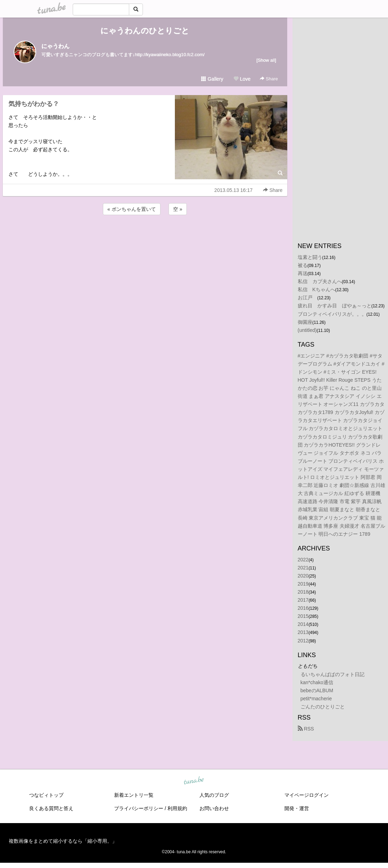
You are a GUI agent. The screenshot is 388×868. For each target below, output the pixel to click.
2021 (303, 568)
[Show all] (266, 60)
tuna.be (194, 781)
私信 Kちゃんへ (317, 289)
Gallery (212, 79)
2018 (303, 592)
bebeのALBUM (317, 690)
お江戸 (308, 298)
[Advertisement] (145, 235)
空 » (178, 209)
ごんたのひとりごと (323, 707)
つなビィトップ (46, 795)
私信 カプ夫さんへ (320, 281)
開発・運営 (297, 808)
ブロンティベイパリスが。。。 (332, 314)
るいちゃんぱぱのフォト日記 (333, 674)
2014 (303, 624)
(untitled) (307, 330)
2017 (303, 600)
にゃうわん (55, 46)
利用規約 (177, 808)
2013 (303, 632)
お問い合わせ (214, 808)
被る (303, 265)
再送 (303, 273)
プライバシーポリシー (139, 808)
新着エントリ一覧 (134, 795)
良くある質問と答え (51, 808)
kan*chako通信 (317, 682)
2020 (303, 576)
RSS (306, 729)
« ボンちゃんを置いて (132, 209)
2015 (303, 616)
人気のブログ (214, 795)
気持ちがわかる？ (34, 104)
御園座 (305, 322)
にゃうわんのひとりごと (145, 31)
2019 (303, 584)
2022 (303, 560)
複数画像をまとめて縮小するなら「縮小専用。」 (63, 841)
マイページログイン (307, 795)
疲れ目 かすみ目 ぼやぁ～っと (335, 306)
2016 (303, 608)
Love (242, 79)
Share (269, 79)
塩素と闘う (310, 257)
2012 (303, 641)
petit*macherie (316, 699)
